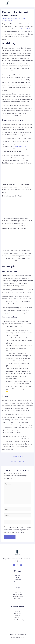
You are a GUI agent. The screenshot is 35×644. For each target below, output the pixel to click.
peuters (21, 29)
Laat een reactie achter (10, 18)
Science (18, 616)
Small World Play (18, 596)
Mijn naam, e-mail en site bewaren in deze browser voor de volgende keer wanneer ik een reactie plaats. (17, 530)
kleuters (29, 29)
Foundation (17, 582)
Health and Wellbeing (18, 620)
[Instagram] (18, 565)
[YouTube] (21, 565)
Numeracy (17, 613)
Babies (17, 575)
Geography (17, 618)
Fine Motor (18, 601)
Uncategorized (7, 20)
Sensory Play (17, 592)
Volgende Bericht (18, 461)
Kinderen (22, 18)
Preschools (18, 580)
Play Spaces (17, 599)
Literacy (17, 611)
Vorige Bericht (18, 456)
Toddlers (18, 577)
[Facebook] (14, 565)
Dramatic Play (18, 594)
